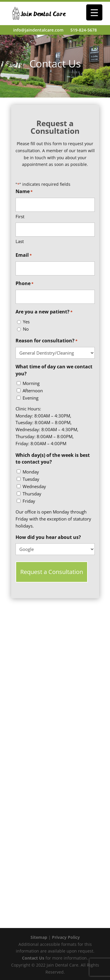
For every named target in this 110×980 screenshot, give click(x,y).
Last (20, 241)
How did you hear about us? (48, 537)
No (26, 329)
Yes (26, 322)
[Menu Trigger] (94, 12)
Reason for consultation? (46, 341)
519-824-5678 (84, 30)
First (20, 216)
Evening (31, 398)
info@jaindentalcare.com (38, 30)
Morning (31, 383)
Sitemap (39, 937)
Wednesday (34, 486)
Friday (29, 501)
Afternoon (33, 391)
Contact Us (33, 958)
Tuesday (31, 479)
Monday (31, 472)
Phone (24, 284)
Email (24, 255)
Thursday (32, 494)
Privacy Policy (66, 937)
